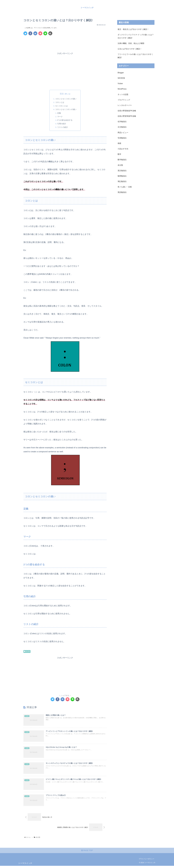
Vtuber (120, 83)
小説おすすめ (123, 149)
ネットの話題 (123, 94)
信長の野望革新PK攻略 (127, 116)
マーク (60, 117)
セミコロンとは (61, 106)
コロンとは (60, 102)
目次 (62, 94)
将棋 (119, 143)
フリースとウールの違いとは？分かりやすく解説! (135, 56)
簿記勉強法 (122, 181)
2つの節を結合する (65, 120)
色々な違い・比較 (125, 187)
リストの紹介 (63, 127)
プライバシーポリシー (146, 861)
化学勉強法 (122, 122)
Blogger (121, 73)
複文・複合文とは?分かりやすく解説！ (133, 29)
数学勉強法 (122, 160)
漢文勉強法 (122, 171)
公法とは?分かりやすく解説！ (130, 49)
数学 (119, 154)
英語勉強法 (122, 192)
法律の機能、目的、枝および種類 (131, 43)
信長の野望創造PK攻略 (127, 111)
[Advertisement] (65, 43)
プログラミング (124, 100)
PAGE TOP (87, 853)
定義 (59, 113)
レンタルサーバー (125, 105)
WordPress (122, 89)
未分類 (27, 652)
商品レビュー (123, 132)
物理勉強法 (122, 176)
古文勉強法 (122, 127)
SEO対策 (121, 78)
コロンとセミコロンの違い (66, 99)
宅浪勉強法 (122, 138)
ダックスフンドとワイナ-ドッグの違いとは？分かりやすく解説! (136, 36)
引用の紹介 (62, 124)
